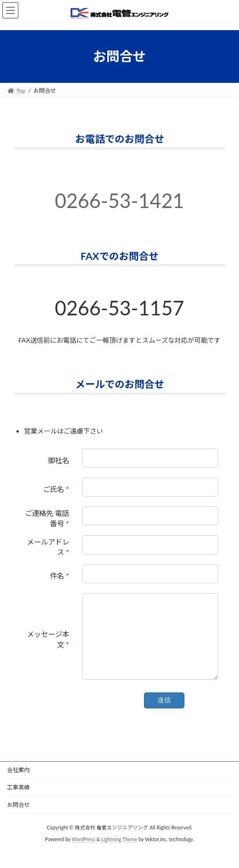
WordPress (83, 853)
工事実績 (18, 801)
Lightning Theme (119, 853)
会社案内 (18, 784)
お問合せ (18, 819)
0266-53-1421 (120, 201)
